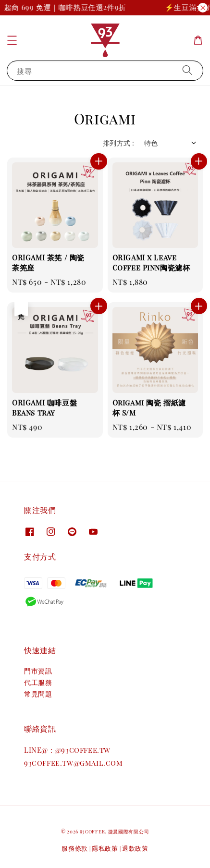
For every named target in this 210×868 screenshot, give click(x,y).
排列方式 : (118, 143)
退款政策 (135, 848)
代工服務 (38, 682)
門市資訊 (38, 671)
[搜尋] (187, 70)
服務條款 (75, 848)
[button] (12, 40)
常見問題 (38, 694)
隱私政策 (105, 848)
